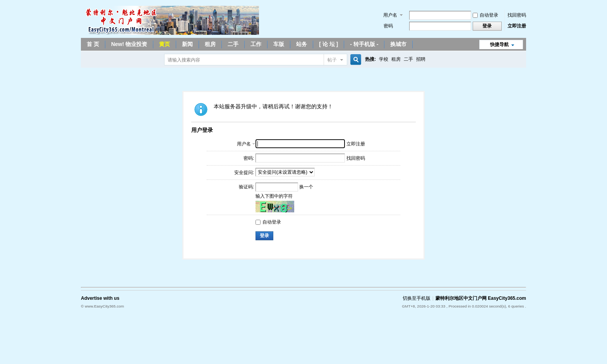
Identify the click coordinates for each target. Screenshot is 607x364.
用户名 (390, 15)
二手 (233, 44)
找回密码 (517, 15)
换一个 (306, 187)
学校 (384, 59)
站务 (302, 44)
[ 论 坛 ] (328, 44)
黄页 (165, 44)
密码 (388, 26)
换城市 (398, 44)
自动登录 (485, 15)
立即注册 (517, 26)
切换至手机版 (417, 298)
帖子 (332, 60)
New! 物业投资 (129, 44)
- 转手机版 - (364, 44)
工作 (256, 44)
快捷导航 (499, 44)
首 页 (93, 44)
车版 (279, 44)
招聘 (421, 59)
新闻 (187, 44)
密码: (249, 158)
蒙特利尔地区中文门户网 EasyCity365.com (481, 298)
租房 (210, 44)
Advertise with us (100, 298)
